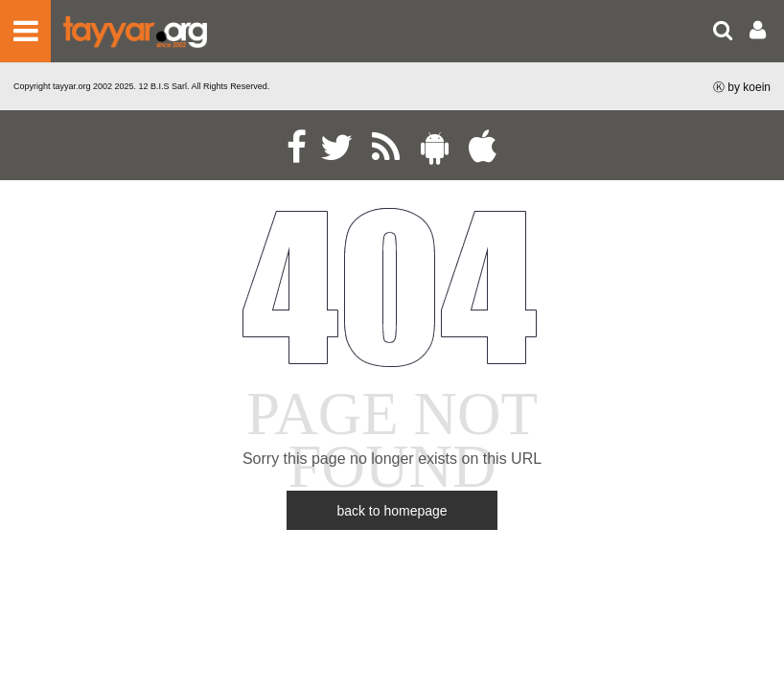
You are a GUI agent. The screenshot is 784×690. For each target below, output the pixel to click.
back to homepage (392, 511)
